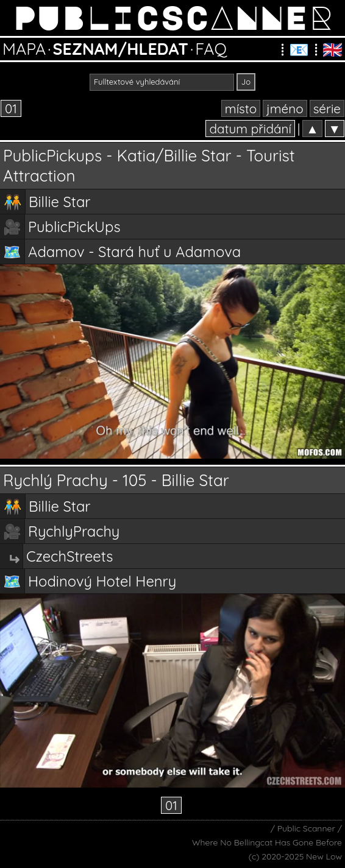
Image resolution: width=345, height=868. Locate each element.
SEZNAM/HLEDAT (121, 49)
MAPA (24, 49)
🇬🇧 (333, 49)
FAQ (211, 49)
